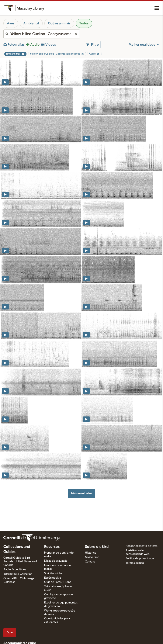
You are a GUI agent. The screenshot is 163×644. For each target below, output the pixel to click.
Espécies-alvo (53, 578)
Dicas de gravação (56, 561)
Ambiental (31, 23)
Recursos (52, 547)
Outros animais (59, 23)
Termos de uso (135, 563)
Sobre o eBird (97, 547)
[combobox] (42, 34)
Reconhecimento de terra (142, 546)
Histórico (91, 553)
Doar (10, 632)
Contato (90, 562)
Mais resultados (82, 493)
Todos (84, 23)
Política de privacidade (140, 558)
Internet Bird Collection (18, 574)
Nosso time (92, 557)
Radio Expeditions (15, 569)
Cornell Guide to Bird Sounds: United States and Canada (20, 561)
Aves (11, 23)
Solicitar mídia (53, 573)
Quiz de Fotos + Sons (58, 582)
